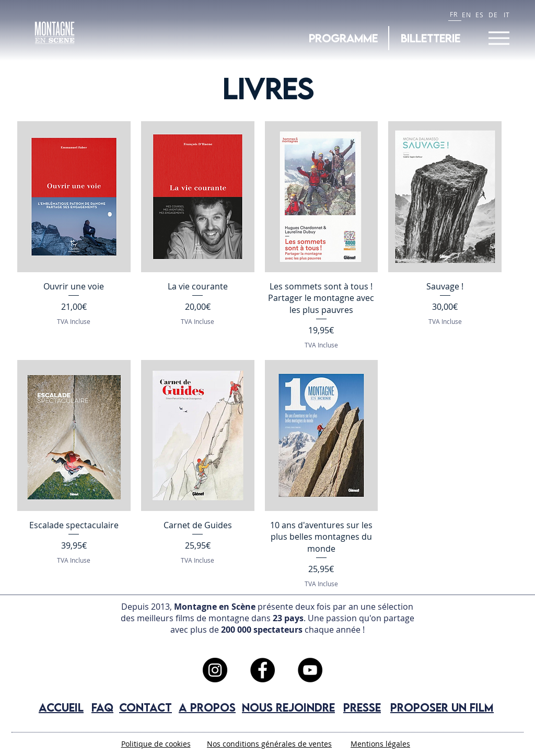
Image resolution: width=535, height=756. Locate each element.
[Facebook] (263, 670)
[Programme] (343, 38)
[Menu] (499, 38)
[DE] (495, 14)
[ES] (481, 14)
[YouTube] (310, 670)
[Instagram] (215, 670)
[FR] (455, 14)
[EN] (468, 14)
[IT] (508, 14)
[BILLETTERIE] (431, 38)
